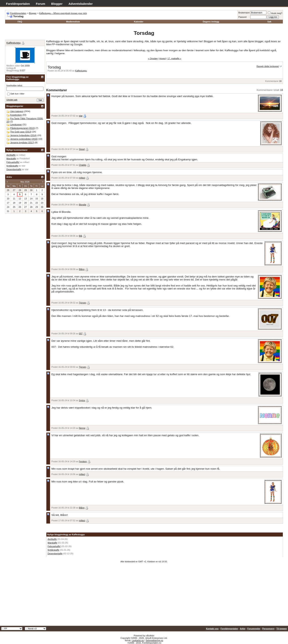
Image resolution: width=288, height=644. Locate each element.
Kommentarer (272, 81)
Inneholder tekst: (14, 85)
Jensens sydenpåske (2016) (24, 139)
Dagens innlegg (211, 22)
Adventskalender (81, 4)
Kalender (139, 22)
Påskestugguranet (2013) (23, 128)
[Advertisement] (144, 596)
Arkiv (243, 629)
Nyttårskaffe (53, 550)
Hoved (163, 58)
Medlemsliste (73, 22)
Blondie (83, 205)
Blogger (57, 4)
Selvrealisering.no (154, 640)
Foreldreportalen (18, 4)
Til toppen (282, 629)
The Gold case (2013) (21, 132)
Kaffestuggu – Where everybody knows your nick (63, 13)
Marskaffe (52, 543)
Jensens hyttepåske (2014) (23, 135)
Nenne (82, 428)
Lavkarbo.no (138, 640)
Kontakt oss (212, 629)
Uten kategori (17, 111)
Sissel (82, 149)
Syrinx (82, 400)
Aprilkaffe (52, 539)
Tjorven (82, 303)
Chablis (83, 165)
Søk (269, 22)
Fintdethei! (25, 159)
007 (81, 334)
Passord (242, 17)
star (81, 116)
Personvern (268, 629)
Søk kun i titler (16, 94)
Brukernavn (244, 13)
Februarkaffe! (54, 546)
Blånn (82, 269)
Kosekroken (16, 115)
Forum (40, 4)
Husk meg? (275, 13)
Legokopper (16, 125)
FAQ (20, 22)
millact (82, 178)
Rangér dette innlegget (268, 66)
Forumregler (254, 629)
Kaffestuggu (81, 71)
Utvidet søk (12, 100)
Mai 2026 (25, 182)
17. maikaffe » (174, 58)
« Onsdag (153, 58)
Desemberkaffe (55, 554)
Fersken (83, 461)
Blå (81, 236)
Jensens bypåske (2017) (22, 143)
